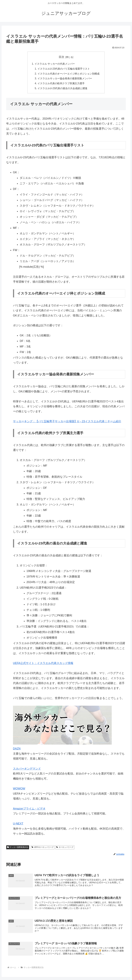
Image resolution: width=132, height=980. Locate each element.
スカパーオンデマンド (27, 769)
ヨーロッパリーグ (65, 848)
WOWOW (19, 789)
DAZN (17, 749)
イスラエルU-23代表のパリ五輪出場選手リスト (64, 69)
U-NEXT (18, 824)
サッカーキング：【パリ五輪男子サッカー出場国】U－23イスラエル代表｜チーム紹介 (67, 422)
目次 (62, 57)
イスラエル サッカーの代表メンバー (55, 64)
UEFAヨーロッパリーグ (43, 848)
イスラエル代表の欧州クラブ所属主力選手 (61, 84)
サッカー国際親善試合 (18, 848)
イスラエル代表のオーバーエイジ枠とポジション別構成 (68, 74)
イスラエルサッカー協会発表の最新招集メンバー (65, 79)
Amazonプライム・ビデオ (29, 809)
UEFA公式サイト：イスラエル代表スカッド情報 (43, 664)
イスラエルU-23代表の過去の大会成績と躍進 (63, 89)
